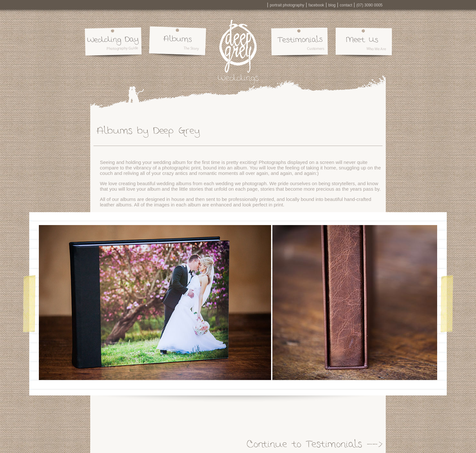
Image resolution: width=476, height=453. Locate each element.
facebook (316, 5)
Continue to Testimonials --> (315, 444)
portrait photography (287, 5)
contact (346, 5)
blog (332, 5)
